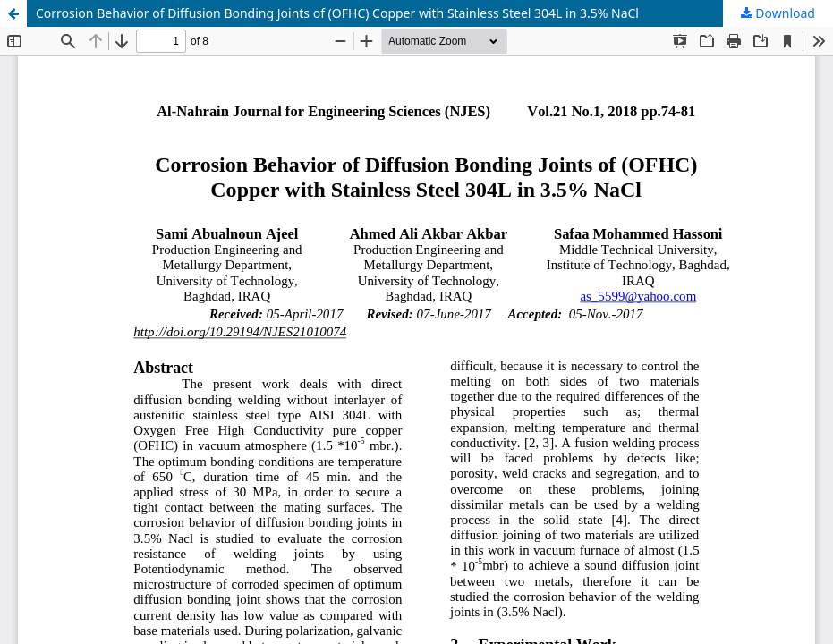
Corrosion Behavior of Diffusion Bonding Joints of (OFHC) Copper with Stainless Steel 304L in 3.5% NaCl (337, 13)
